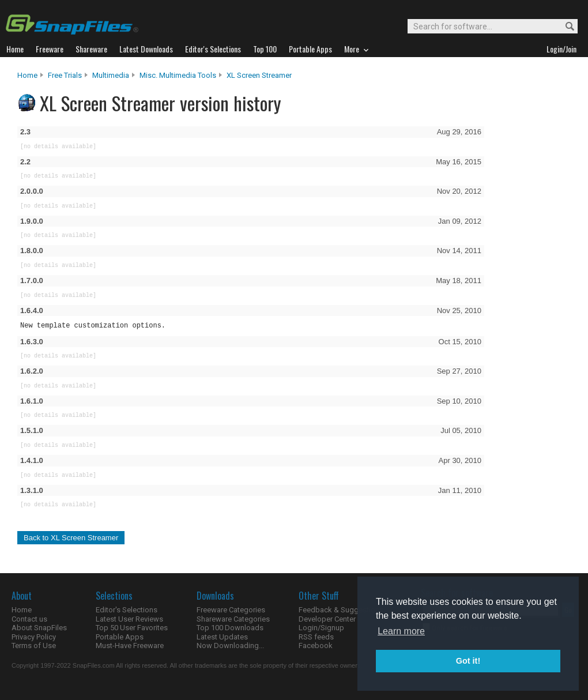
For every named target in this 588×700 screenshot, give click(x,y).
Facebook (316, 646)
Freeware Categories (231, 610)
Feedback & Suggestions (341, 610)
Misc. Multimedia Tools (178, 75)
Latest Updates (222, 637)
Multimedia (111, 75)
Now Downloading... (230, 646)
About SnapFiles (39, 628)
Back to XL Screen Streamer (71, 538)
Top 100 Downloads (230, 628)
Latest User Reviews (129, 619)
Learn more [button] (401, 631)
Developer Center (327, 619)
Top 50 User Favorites (132, 628)
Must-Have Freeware (130, 646)
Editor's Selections (127, 610)
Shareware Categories (233, 619)
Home (27, 75)
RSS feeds (316, 637)
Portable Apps (120, 637)
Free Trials (65, 75)
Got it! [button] (468, 661)
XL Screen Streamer (259, 75)
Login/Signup (321, 628)
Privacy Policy (34, 637)
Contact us (29, 619)
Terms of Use (34, 646)
